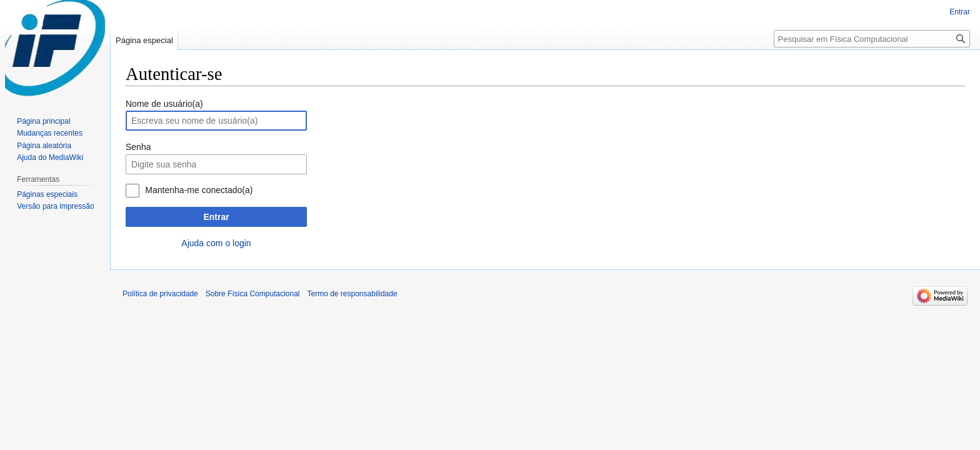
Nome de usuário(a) (164, 104)
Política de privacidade (160, 294)
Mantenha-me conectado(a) (199, 190)
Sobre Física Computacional (253, 294)
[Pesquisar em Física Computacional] (872, 39)
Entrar (216, 217)
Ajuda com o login (216, 243)
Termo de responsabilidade (352, 294)
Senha (138, 147)
